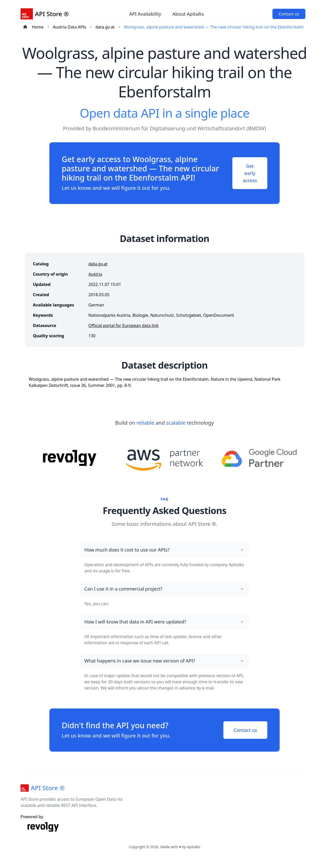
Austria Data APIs (70, 27)
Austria (95, 274)
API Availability (145, 14)
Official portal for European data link (124, 325)
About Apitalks (188, 14)
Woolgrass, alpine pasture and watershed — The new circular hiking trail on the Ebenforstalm (214, 27)
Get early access (250, 173)
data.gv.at (105, 27)
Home (38, 27)
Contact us (289, 14)
